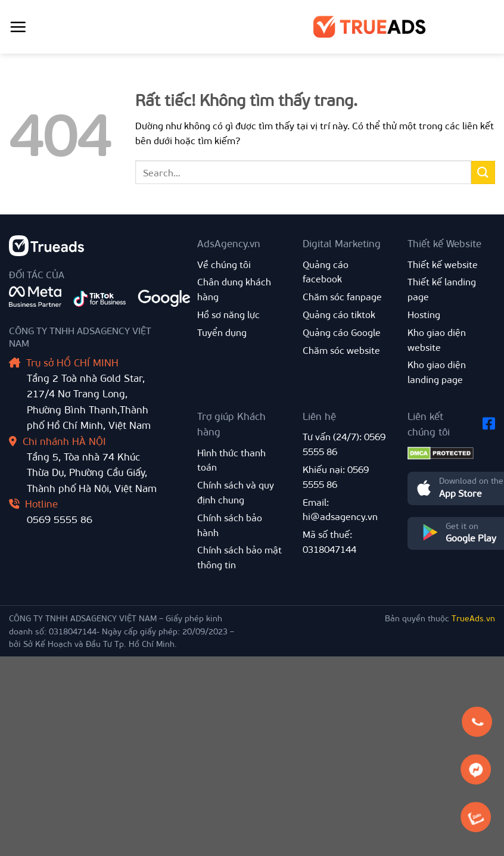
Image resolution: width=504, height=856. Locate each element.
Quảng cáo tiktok (339, 314)
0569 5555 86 (60, 519)
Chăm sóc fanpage (342, 296)
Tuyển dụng (222, 332)
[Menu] (18, 27)
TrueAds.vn (473, 618)
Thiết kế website (443, 264)
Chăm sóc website (341, 350)
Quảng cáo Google (342, 332)
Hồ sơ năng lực (228, 314)
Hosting (424, 314)
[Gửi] (483, 172)
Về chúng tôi (224, 264)
